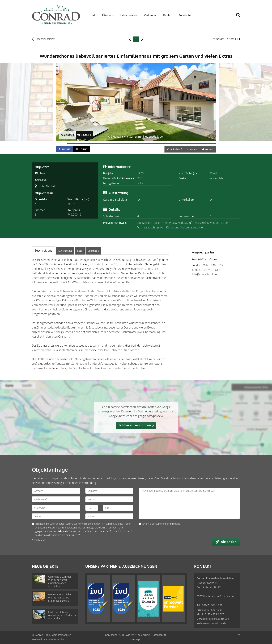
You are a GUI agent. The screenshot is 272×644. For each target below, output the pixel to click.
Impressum (110, 635)
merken (191, 149)
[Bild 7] (125, 143)
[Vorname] (109, 491)
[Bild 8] (136, 143)
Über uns (108, 15)
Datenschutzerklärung (61, 524)
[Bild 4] (93, 143)
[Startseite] (56, 15)
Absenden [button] (229, 542)
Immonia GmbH (55, 640)
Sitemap (135, 640)
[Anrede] (56, 491)
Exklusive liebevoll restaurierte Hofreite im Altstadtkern (62, 615)
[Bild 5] (104, 143)
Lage (80, 251)
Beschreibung (44, 251)
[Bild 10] (157, 143)
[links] (130, 39)
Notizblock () (173, 149)
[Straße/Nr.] (56, 508)
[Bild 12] (179, 143)
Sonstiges (93, 251)
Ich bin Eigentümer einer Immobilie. (160, 524)
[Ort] (118, 508)
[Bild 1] (61, 143)
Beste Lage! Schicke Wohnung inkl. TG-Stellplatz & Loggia (59, 598)
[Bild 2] (72, 143)
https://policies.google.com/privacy (141, 416)
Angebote (185, 15)
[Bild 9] (147, 143)
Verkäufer (150, 15)
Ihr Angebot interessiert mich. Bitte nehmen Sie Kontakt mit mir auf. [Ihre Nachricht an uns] (189, 504)
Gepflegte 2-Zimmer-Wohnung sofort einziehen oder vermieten (60, 582)
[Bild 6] (115, 143)
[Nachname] (56, 499)
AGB (121, 635)
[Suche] (240, 17)
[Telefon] (56, 516)
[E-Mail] (109, 516)
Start (92, 15)
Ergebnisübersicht (44, 39)
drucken (207, 149)
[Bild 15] (211, 143)
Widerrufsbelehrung (138, 635)
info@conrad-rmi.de (204, 274)
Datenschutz (159, 635)
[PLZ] (92, 508)
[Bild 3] (83, 143)
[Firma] (109, 499)
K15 (37, 204)
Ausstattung (65, 251)
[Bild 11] (168, 143)
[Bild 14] (200, 143)
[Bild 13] (189, 143)
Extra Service (129, 15)
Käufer (167, 15)
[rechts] (142, 39)
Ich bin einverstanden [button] (135, 425)
